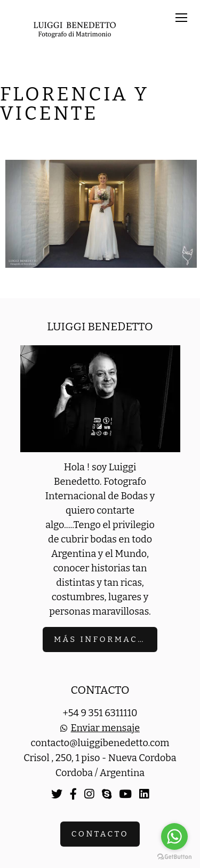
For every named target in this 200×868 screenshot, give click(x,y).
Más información (106, 639)
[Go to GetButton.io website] (174, 857)
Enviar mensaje (105, 728)
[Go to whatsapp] (174, 836)
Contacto (100, 834)
